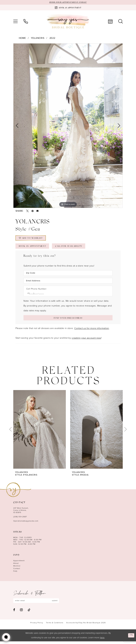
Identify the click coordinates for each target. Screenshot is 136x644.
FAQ (15, 574)
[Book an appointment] (68, 8)
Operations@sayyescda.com (26, 523)
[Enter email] (37, 603)
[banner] (68, 21)
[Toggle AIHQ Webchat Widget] (6, 637)
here (102, 640)
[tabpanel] (68, 126)
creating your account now (86, 340)
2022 (52, 38)
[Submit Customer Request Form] (68, 320)
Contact (17, 571)
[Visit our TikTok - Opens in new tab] (29, 612)
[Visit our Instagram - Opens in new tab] (21, 612)
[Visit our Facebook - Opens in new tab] (14, 612)
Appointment (19, 563)
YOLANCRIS (38, 38)
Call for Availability (73, 248)
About (16, 566)
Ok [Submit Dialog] (131, 638)
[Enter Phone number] (67, 295)
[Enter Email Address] (68, 282)
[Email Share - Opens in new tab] (38, 211)
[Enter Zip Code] (68, 275)
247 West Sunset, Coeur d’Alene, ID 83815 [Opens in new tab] (21, 513)
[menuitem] (15, 21)
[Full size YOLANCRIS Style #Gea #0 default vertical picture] (68, 126)
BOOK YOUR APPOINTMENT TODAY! (68, 2)
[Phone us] (26, 21)
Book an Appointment (34, 248)
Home (22, 38)
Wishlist (17, 568)
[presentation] (40, 432)
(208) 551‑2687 (20, 519)
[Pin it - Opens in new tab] (33, 211)
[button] (15, 21)
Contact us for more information (92, 331)
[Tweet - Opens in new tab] (27, 211)
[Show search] (121, 21)
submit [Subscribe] (56, 603)
